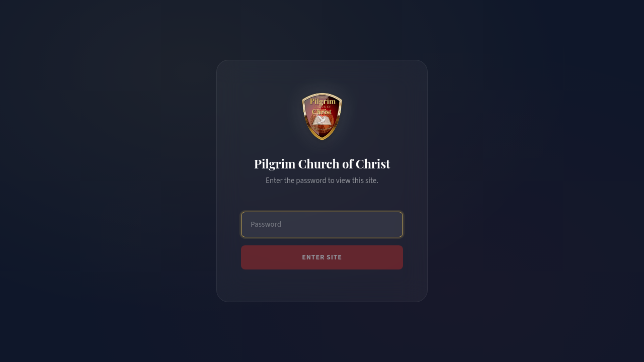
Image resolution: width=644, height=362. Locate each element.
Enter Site (322, 257)
